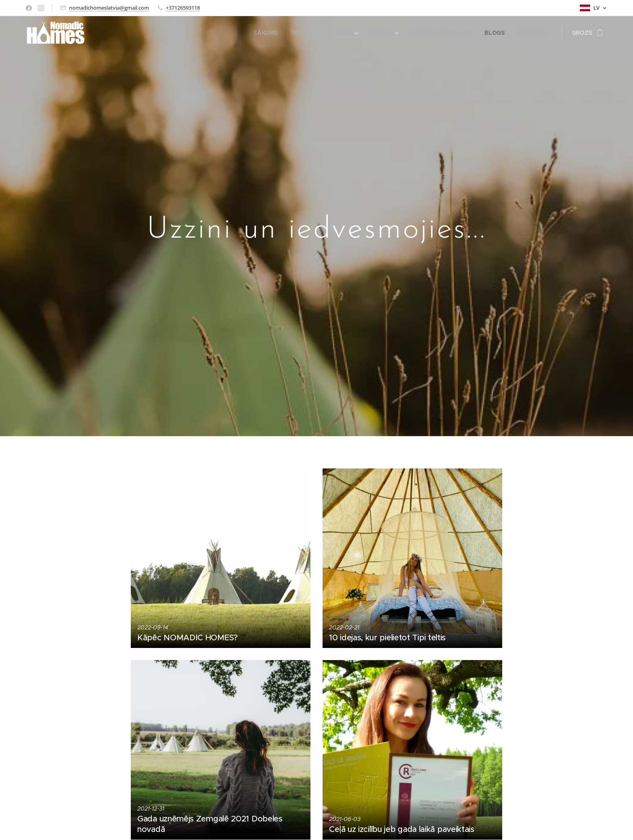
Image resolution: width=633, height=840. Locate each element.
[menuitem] (268, 33)
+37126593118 (183, 8)
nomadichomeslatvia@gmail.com (109, 8)
